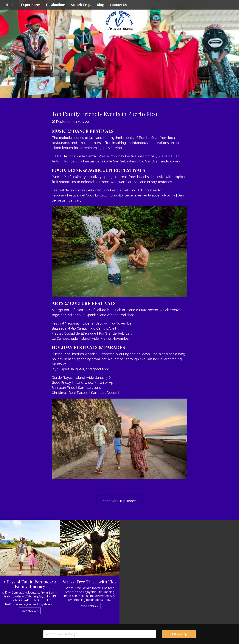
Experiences (31, 5)
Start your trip (179, 634)
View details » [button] (30, 611)
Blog (100, 5)
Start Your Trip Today (119, 501)
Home (10, 5)
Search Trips (81, 5)
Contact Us (118, 5)
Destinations (56, 5)
